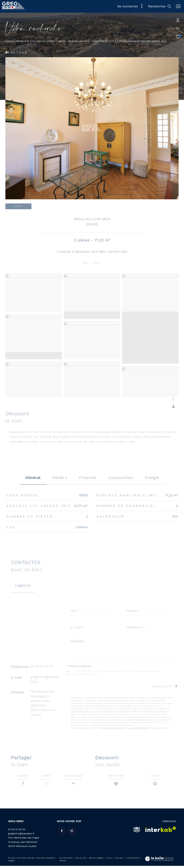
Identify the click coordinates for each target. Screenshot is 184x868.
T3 (113, 41)
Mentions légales (96, 860)
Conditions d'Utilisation (139, 728)
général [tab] (33, 478)
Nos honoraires (66, 860)
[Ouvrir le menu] (178, 6)
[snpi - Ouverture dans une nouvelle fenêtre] (137, 832)
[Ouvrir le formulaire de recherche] (160, 6)
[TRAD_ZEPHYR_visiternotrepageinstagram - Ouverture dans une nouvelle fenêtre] (70, 832)
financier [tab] (88, 478)
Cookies (63, 863)
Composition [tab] (121, 478)
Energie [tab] (152, 478)
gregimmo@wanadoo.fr (21, 836)
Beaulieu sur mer (79, 41)
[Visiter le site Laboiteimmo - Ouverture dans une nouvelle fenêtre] (159, 861)
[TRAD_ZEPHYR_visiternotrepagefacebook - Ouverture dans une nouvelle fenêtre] (61, 832)
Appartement (100, 41)
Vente (62, 41)
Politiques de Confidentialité (113, 728)
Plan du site (81, 860)
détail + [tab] (60, 478)
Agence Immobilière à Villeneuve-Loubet (30, 41)
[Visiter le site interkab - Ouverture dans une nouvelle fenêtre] (159, 832)
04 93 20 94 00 (42, 666)
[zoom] (34, 277)
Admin (110, 860)
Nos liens (120, 860)
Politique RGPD (133, 860)
